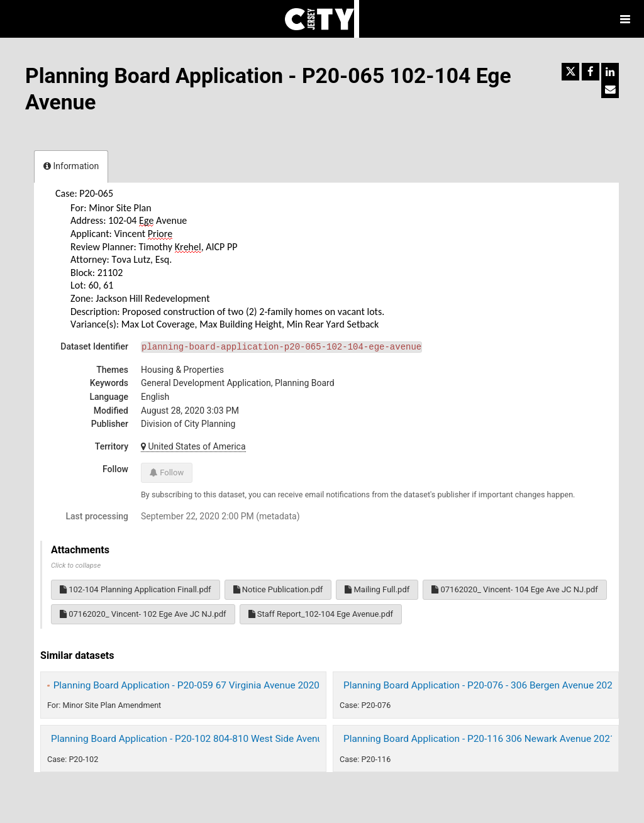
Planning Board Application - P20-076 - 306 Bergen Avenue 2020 (481, 685)
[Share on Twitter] (570, 72)
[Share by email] (610, 89)
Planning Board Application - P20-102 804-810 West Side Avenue (189, 739)
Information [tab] (71, 166)
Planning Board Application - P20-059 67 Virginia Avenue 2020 (186, 685)
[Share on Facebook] (591, 72)
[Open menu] (625, 19)
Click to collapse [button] (76, 566)
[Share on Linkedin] (610, 72)
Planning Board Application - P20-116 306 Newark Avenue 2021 (479, 739)
